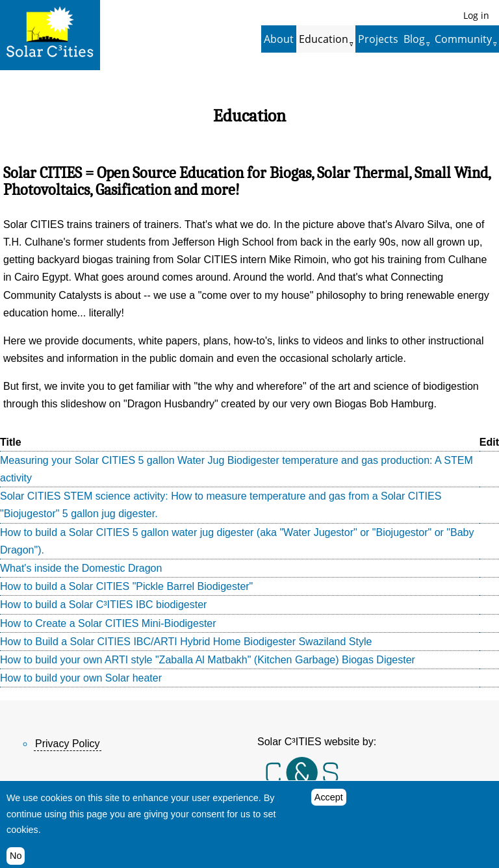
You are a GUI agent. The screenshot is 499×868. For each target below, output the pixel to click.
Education (324, 39)
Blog (414, 39)
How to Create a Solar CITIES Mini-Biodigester (108, 623)
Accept (329, 803)
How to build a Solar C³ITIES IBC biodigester (103, 605)
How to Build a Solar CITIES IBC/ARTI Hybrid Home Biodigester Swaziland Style (186, 642)
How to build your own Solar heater (81, 678)
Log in (476, 15)
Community (463, 39)
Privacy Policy (68, 744)
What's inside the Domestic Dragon (81, 568)
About (279, 39)
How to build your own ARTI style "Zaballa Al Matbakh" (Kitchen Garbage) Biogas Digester (208, 660)
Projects (378, 39)
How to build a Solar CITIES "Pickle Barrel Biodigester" (126, 586)
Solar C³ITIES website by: (317, 742)
